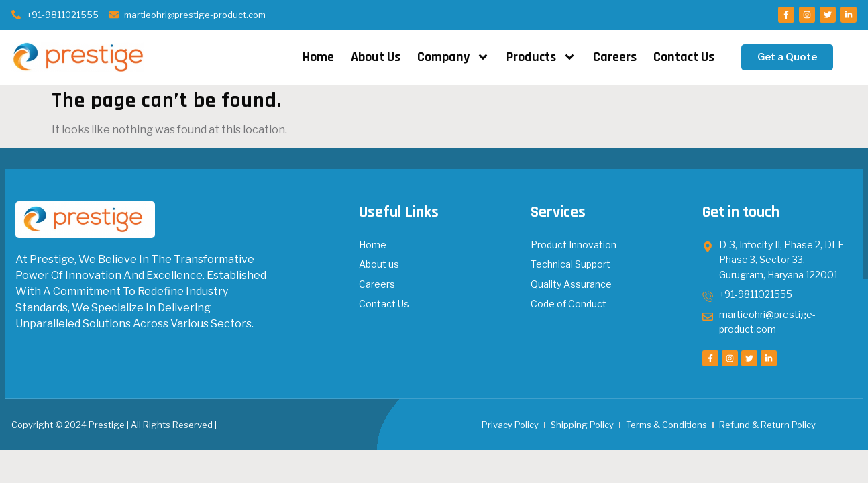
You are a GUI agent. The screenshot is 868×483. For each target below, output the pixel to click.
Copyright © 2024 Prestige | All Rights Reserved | (114, 425)
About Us (376, 57)
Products (541, 57)
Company (453, 57)
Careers (615, 57)
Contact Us (684, 57)
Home (318, 57)
